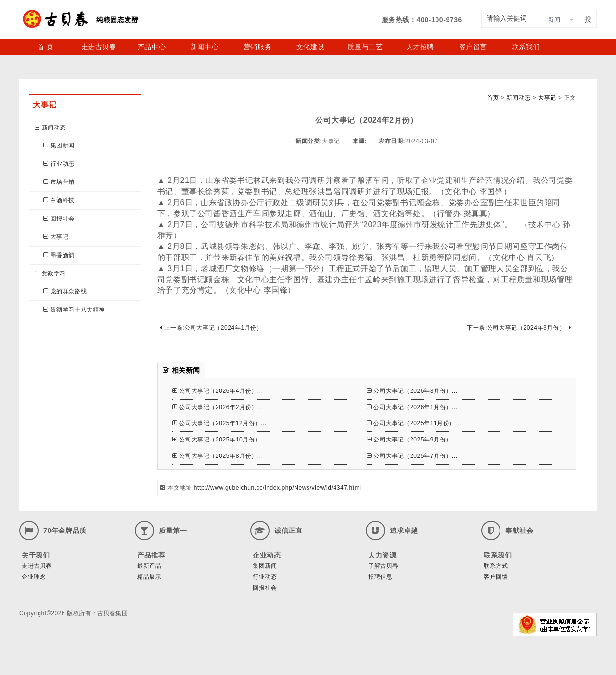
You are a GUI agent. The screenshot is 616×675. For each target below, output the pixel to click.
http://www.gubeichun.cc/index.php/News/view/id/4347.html (278, 488)
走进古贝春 (99, 47)
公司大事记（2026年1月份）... (412, 407)
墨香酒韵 (59, 255)
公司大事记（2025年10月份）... (219, 440)
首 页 (46, 47)
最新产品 (149, 566)
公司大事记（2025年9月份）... (412, 440)
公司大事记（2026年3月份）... (412, 391)
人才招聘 (420, 47)
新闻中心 (205, 47)
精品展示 (149, 577)
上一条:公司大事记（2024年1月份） (211, 328)
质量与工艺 (365, 47)
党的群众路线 (65, 291)
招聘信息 (380, 577)
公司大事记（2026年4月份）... (218, 391)
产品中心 (152, 47)
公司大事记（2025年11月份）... (414, 423)
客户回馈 (496, 577)
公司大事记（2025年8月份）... (218, 456)
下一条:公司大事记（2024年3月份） (519, 328)
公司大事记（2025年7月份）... (412, 456)
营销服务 (257, 47)
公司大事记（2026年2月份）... (218, 407)
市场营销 (59, 182)
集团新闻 (59, 145)
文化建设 (310, 47)
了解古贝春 (383, 566)
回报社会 (59, 219)
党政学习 (50, 273)
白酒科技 (59, 200)
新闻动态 (50, 128)
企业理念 (34, 577)
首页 (493, 98)
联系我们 (526, 47)
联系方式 (496, 566)
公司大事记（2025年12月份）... (219, 423)
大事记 (56, 237)
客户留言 (473, 47)
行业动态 (59, 164)
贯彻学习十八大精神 (74, 310)
